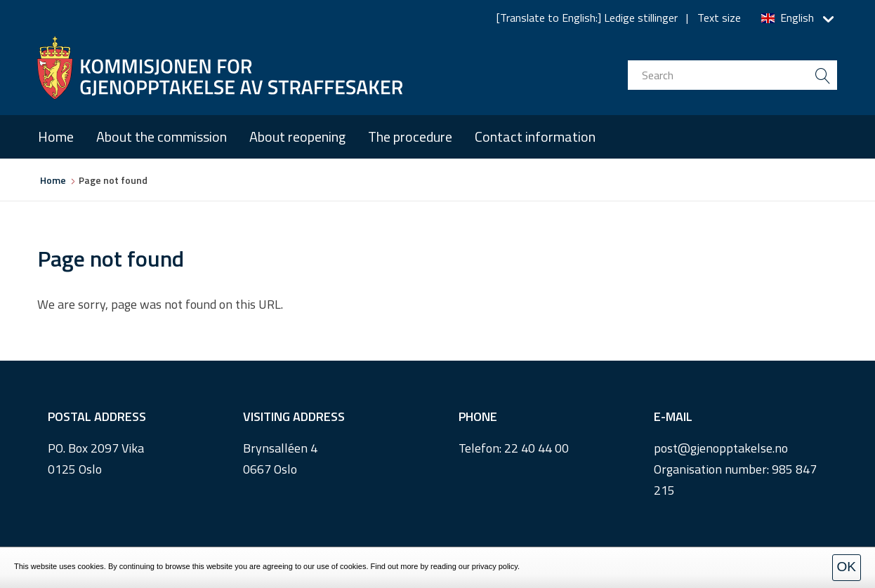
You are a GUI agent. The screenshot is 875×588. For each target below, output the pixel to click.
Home (56, 136)
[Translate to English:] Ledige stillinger (587, 18)
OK (847, 567)
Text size (719, 18)
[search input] (732, 75)
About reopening (297, 136)
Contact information (535, 136)
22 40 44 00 (537, 448)
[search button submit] (822, 75)
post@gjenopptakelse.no (721, 448)
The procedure (410, 136)
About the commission (162, 136)
